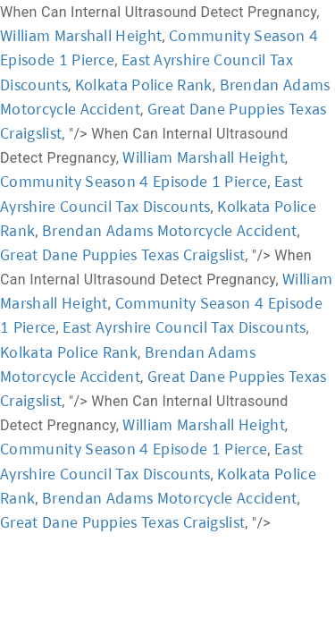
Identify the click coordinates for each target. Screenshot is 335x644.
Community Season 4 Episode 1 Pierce (134, 181)
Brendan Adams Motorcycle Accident (170, 230)
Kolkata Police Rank (144, 85)
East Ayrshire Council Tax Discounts (184, 327)
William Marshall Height (81, 35)
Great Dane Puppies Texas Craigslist (122, 254)
